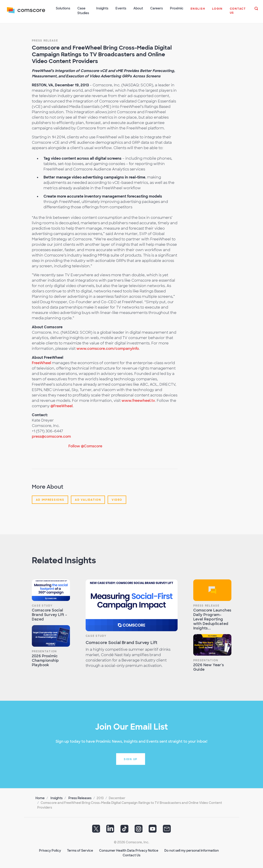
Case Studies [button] (83, 11)
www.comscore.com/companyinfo (108, 348)
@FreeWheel (62, 406)
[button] (198, 11)
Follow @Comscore (85, 446)
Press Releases (80, 798)
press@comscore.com (51, 436)
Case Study (42, 605)
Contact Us (131, 855)
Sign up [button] (131, 759)
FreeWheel (41, 362)
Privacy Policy (50, 850)
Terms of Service (80, 850)
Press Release (45, 40)
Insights (57, 798)
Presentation (44, 651)
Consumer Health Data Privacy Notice (129, 850)
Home (40, 798)
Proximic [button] (177, 8)
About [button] (138, 8)
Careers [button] (157, 8)
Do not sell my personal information (192, 850)
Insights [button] (102, 8)
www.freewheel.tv (138, 400)
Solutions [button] (63, 8)
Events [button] (121, 8)
